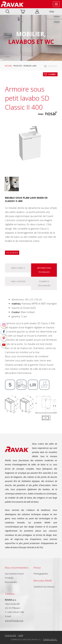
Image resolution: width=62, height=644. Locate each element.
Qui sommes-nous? (14, 574)
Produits (18, 66)
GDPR (21, 635)
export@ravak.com (14, 620)
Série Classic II (18, 268)
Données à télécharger (44, 283)
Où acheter (12, 253)
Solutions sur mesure (44, 587)
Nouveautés (11, 582)
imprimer (52, 66)
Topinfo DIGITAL (50, 639)
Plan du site (10, 635)
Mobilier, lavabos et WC (34, 66)
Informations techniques (44, 270)
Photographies (41, 574)
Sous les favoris (52, 74)
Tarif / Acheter (18, 281)
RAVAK (12, 4)
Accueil (8, 66)
